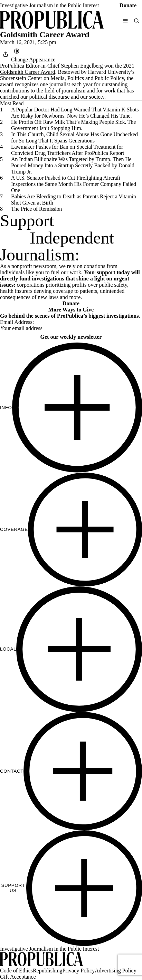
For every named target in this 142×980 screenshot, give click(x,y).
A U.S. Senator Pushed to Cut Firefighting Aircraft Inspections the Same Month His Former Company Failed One (74, 184)
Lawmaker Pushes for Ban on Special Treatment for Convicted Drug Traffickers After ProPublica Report (68, 150)
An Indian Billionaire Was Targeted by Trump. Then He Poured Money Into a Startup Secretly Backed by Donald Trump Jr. (73, 165)
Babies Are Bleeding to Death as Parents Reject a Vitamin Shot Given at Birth (74, 200)
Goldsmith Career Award (27, 72)
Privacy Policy (78, 971)
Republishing (48, 971)
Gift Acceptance (18, 977)
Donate (128, 5)
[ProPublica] (52, 21)
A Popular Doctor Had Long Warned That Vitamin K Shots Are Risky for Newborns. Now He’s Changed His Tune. (75, 113)
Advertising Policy (115, 971)
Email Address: (17, 322)
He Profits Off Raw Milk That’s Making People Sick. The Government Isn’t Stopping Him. (73, 125)
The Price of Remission (36, 209)
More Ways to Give (71, 310)
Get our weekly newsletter (71, 337)
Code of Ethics (16, 971)
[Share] (6, 54)
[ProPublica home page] (41, 960)
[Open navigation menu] (125, 21)
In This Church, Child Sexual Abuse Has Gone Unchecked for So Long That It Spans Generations (74, 137)
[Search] (136, 21)
